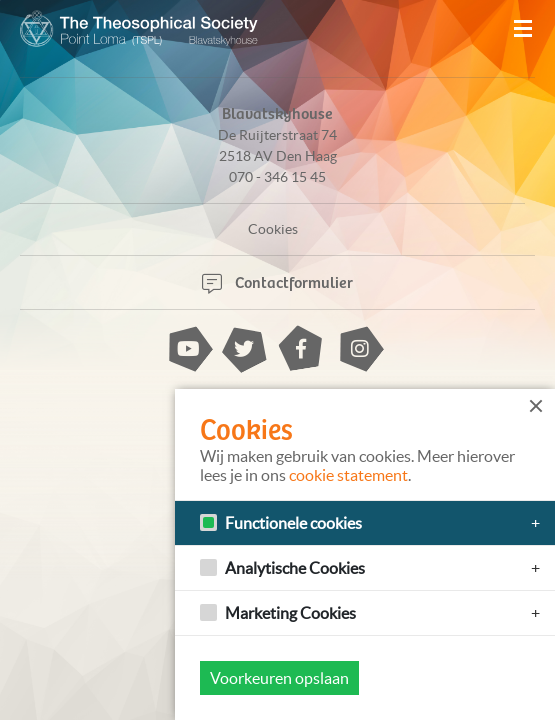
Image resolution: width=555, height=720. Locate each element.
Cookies (273, 229)
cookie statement (348, 475)
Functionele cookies (293, 523)
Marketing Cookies (290, 613)
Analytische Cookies (295, 568)
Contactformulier (277, 281)
